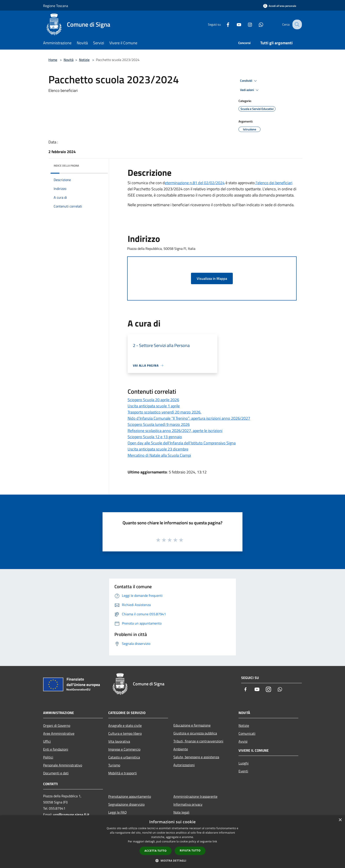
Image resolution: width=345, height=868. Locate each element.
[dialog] (172, 842)
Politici (48, 757)
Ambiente (181, 749)
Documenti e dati (56, 773)
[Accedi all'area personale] (280, 6)
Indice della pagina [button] (66, 166)
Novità (69, 60)
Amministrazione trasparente (195, 796)
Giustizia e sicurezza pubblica (195, 733)
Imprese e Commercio (124, 749)
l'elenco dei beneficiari (274, 183)
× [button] (340, 820)
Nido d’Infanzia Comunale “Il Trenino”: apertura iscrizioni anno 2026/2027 (189, 418)
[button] (172, 861)
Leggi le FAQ (117, 812)
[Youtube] (235, 24)
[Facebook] (224, 24)
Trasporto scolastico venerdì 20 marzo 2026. (164, 412)
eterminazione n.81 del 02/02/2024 (195, 183)
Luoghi (244, 763)
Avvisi (243, 741)
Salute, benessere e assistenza (196, 757)
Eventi (243, 771)
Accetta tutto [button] (156, 851)
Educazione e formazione (192, 725)
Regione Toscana (56, 6)
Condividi (249, 81)
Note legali (181, 812)
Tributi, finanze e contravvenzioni (198, 741)
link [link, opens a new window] (215, 841)
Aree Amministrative (59, 733)
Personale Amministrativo (63, 765)
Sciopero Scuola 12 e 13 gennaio (155, 437)
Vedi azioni (250, 90)
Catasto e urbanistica (124, 757)
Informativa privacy (188, 804)
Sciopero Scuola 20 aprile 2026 (153, 400)
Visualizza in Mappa (212, 278)
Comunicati (247, 733)
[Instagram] (246, 24)
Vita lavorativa (119, 741)
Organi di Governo (57, 725)
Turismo (114, 765)
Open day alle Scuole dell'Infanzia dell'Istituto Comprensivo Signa (182, 443)
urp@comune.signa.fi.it (71, 814)
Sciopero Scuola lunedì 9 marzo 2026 (159, 424)
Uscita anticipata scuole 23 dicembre (158, 449)
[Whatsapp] (257, 24)
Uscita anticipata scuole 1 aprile (154, 406)
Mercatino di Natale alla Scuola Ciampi (159, 455)
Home (53, 60)
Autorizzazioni (184, 765)
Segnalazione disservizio (126, 804)
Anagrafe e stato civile (125, 725)
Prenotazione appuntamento (130, 796)
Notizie (84, 60)
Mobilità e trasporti (123, 773)
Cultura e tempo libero (125, 733)
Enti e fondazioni (56, 749)
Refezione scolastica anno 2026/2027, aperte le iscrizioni (175, 431)
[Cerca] (297, 24)
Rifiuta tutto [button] (190, 850)
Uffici (47, 741)
